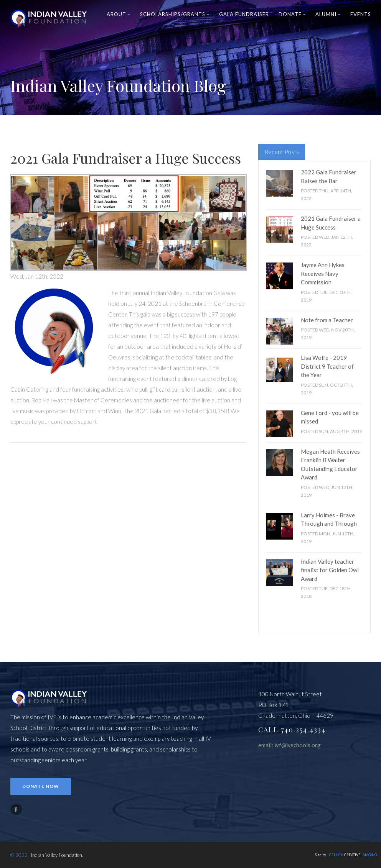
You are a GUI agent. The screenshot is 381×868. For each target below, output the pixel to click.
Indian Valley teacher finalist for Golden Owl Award (330, 570)
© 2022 (19, 855)
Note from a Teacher (327, 320)
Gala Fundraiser (244, 14)
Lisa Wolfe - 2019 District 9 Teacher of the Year (327, 366)
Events (361, 14)
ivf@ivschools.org (298, 745)
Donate (292, 14)
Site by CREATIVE (346, 855)
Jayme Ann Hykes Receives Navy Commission (323, 273)
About (119, 14)
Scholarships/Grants (175, 14)
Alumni (328, 14)
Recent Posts (282, 152)
